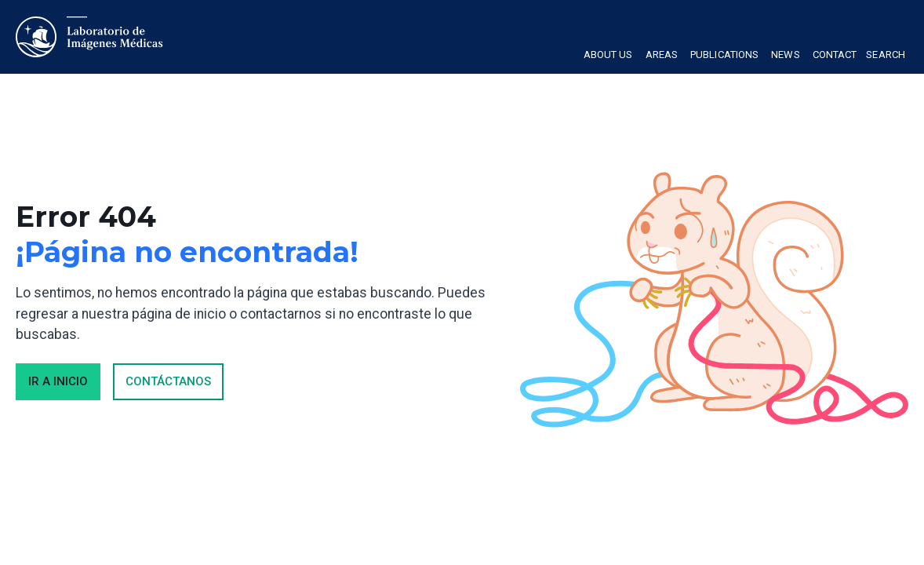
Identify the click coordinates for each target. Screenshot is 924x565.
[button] (608, 56)
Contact (835, 55)
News (785, 55)
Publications (724, 55)
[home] (90, 37)
